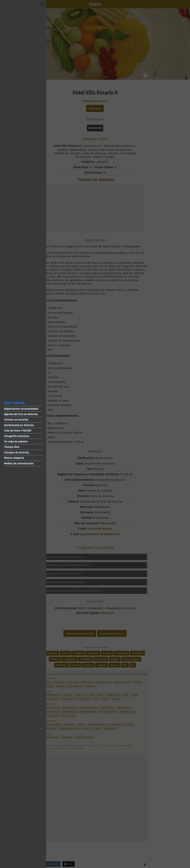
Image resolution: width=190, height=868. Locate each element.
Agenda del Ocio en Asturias (21, 414)
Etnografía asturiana (17, 436)
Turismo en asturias (16, 420)
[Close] (42, 4)
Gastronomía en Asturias (19, 425)
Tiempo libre (12, 447)
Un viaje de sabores (16, 442)
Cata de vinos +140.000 (18, 431)
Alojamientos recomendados (21, 409)
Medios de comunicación (19, 463)
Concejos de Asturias (16, 452)
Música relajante (14, 458)
